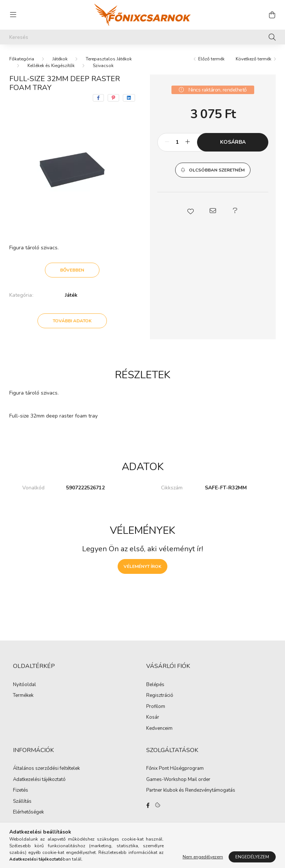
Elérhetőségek (28, 812)
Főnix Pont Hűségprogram (175, 769)
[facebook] (98, 98)
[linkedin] (129, 98)
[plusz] (187, 142)
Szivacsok (103, 66)
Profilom (156, 707)
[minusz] (167, 142)
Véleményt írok (142, 566)
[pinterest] (113, 98)
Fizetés (21, 791)
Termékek (23, 696)
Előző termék (211, 59)
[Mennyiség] (177, 142)
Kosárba (233, 142)
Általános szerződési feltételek (46, 769)
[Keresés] (142, 37)
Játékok (60, 59)
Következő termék (253, 59)
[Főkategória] (22, 59)
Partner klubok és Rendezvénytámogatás (191, 791)
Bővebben (72, 270)
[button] (213, 170)
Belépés (155, 685)
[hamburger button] (13, 15)
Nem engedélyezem (203, 857)
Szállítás (22, 802)
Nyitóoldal (24, 685)
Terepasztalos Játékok (109, 59)
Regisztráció (160, 696)
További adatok (72, 321)
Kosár (153, 718)
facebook (148, 805)
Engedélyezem (252, 857)
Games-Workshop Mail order (178, 780)
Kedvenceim (159, 729)
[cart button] (272, 15)
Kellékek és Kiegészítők (51, 66)
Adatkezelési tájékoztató (39, 780)
